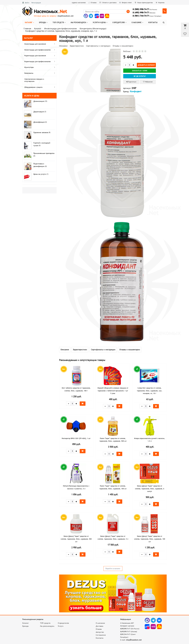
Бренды (43, 22)
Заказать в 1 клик (140, 71)
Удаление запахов (41, 132)
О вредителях (119, 22)
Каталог (29, 22)
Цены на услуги (40, 174)
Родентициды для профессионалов (40, 61)
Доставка (99, 626)
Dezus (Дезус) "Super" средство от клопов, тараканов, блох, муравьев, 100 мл (150, 539)
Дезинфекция (39, 122)
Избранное (148, 82)
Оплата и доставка (108, 3)
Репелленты (40, 73)
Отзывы (92, 3)
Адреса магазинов (79, 3)
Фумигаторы (40, 67)
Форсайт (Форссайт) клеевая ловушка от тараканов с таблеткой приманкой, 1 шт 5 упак (113, 391)
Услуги (61, 626)
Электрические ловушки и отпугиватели (34, 80)
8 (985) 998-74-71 (141, 9)
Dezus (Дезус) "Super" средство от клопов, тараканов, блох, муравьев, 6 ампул (150, 489)
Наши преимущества (144, 3)
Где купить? (140, 76)
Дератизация (39, 112)
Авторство (100, 632)
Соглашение (101, 635)
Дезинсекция (39, 101)
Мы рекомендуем (79, 22)
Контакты (153, 22)
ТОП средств (45, 623)
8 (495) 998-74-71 (141, 13)
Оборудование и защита (40, 87)
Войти (27, 3)
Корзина (160, 3)
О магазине (137, 22)
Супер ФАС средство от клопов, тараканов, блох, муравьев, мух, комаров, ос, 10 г (150, 391)
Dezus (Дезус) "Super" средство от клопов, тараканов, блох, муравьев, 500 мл (76, 539)
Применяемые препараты (44, 153)
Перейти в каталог (113, 569)
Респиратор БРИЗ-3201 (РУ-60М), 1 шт (76, 438)
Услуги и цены (100, 22)
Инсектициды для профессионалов (40, 50)
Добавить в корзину (146, 65)
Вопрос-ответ (126, 3)
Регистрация (36, 3)
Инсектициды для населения (40, 44)
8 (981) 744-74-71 (141, 16)
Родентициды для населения (40, 56)
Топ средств (59, 22)
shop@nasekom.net (66, 16)
